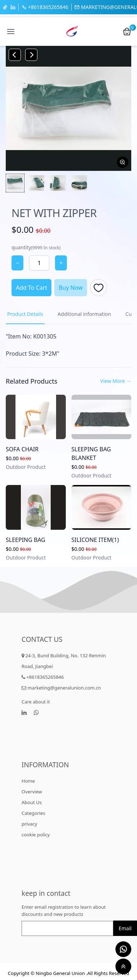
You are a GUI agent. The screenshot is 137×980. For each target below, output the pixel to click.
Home (28, 781)
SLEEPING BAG (26, 540)
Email (125, 928)
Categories (33, 813)
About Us (32, 802)
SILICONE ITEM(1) (95, 540)
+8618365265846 (45, 7)
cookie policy (36, 835)
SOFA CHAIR (22, 449)
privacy (29, 824)
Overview (32, 792)
